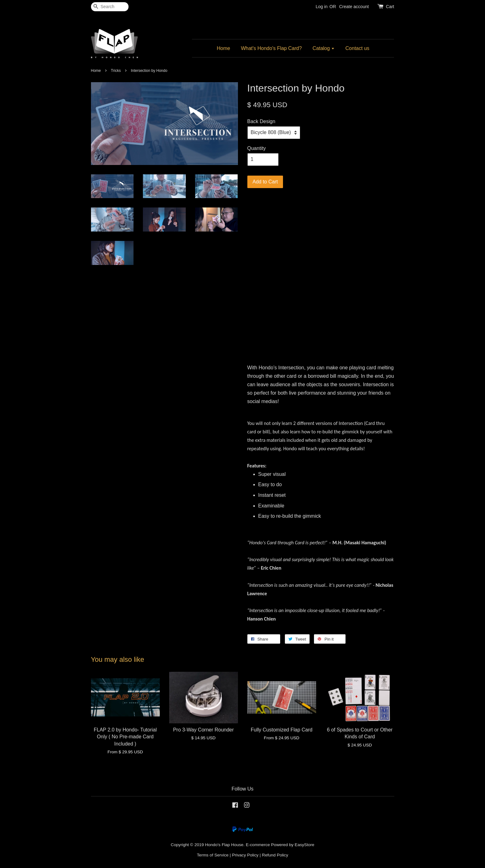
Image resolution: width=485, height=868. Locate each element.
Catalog (324, 48)
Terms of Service (213, 855)
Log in (321, 7)
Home (223, 48)
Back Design (261, 121)
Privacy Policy (245, 855)
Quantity (257, 148)
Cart (390, 7)
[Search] (110, 7)
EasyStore (304, 845)
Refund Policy (275, 855)
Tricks (116, 71)
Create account (354, 7)
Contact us (357, 48)
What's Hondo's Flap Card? (271, 48)
